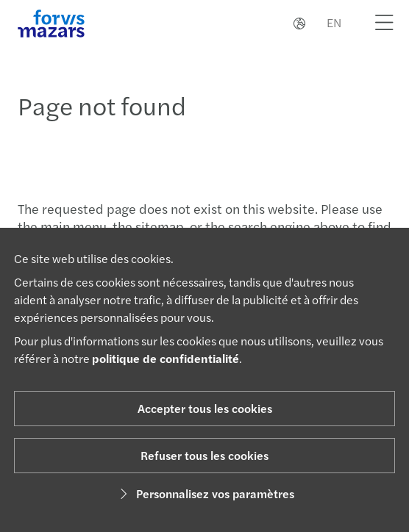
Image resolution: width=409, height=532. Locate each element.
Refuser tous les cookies (204, 455)
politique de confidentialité (166, 358)
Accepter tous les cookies (205, 408)
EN (334, 22)
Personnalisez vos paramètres (205, 493)
